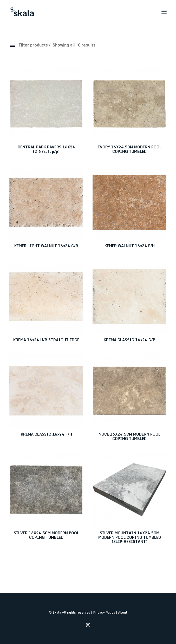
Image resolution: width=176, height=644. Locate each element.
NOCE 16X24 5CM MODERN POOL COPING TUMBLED (129, 436)
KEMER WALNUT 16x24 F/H (130, 246)
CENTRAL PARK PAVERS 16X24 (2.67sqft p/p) (46, 149)
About (123, 612)
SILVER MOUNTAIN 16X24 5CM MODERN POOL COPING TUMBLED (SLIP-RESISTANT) (130, 537)
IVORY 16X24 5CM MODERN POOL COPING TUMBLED (130, 149)
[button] (164, 12)
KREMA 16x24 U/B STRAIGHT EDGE (46, 340)
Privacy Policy (104, 612)
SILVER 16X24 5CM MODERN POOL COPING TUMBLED (46, 535)
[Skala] (22, 12)
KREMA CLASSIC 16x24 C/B (130, 340)
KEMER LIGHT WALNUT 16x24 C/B (46, 246)
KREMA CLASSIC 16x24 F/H (46, 434)
